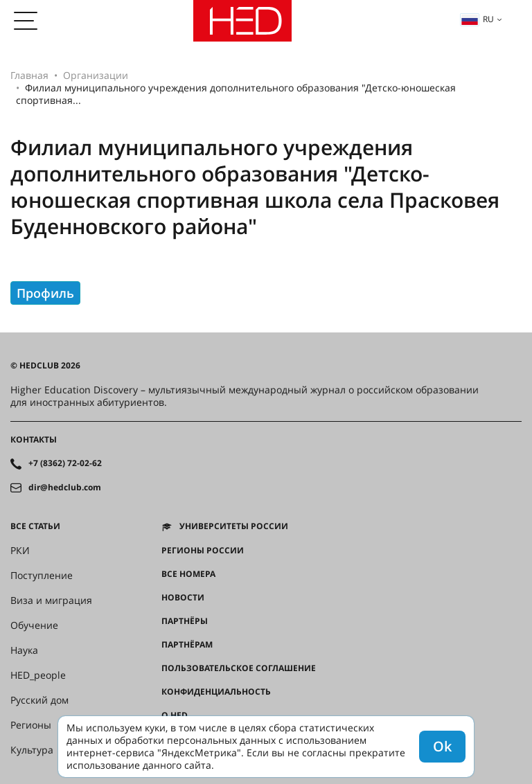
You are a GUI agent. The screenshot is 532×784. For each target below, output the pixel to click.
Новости (183, 598)
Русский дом (39, 700)
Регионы (31, 725)
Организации (96, 75)
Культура (32, 750)
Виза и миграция (51, 600)
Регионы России (203, 551)
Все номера (188, 574)
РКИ (20, 551)
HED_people (38, 675)
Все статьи (35, 526)
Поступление (42, 576)
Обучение (34, 625)
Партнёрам (187, 645)
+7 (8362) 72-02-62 (65, 463)
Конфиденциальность (216, 692)
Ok (442, 746)
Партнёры (185, 621)
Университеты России (234, 526)
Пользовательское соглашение (239, 668)
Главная (29, 75)
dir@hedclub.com (65, 488)
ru (477, 19)
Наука (24, 650)
